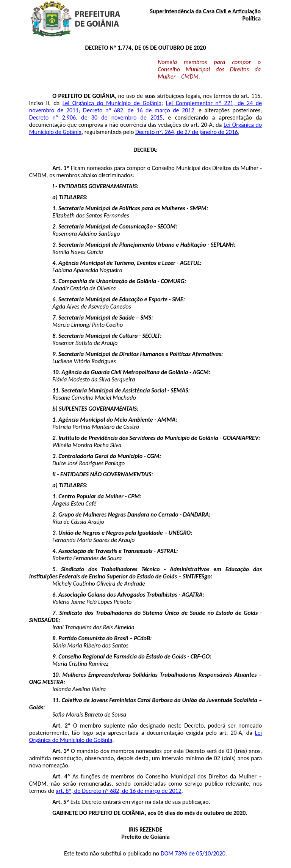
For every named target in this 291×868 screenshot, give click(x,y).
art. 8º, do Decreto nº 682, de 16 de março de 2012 (119, 791)
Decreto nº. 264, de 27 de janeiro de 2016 (187, 132)
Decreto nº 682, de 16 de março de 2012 (138, 110)
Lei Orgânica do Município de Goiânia (112, 103)
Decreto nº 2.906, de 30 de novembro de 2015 (96, 117)
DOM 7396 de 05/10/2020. (194, 853)
